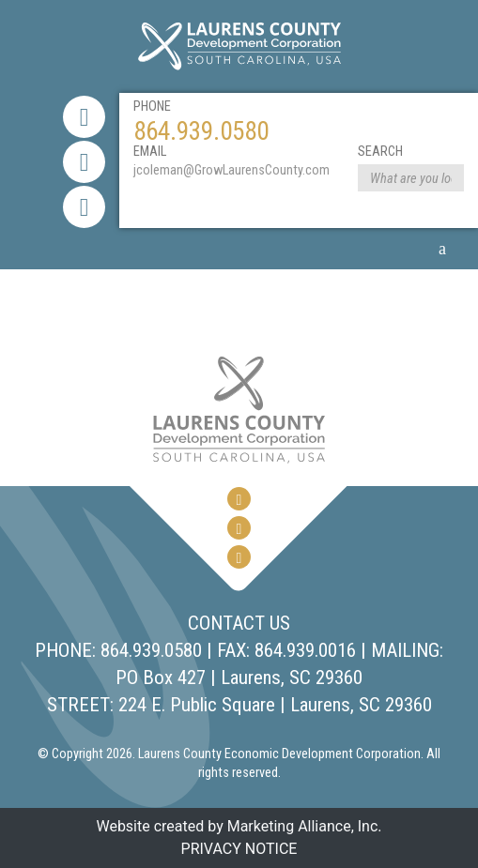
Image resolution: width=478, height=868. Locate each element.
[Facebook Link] (84, 117)
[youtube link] (84, 207)
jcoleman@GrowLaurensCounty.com (231, 170)
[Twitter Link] (84, 162)
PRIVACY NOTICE (239, 849)
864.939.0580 (201, 131)
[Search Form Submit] (450, 178)
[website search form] (411, 179)
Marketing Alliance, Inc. (305, 826)
